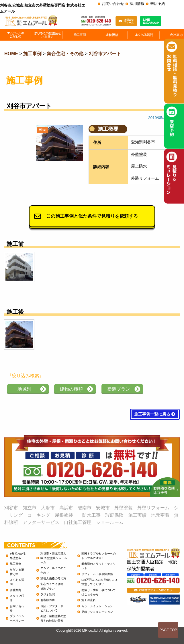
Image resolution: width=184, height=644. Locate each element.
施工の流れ (89, 600)
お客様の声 (48, 600)
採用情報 (137, 4)
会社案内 (15, 590)
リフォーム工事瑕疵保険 (97, 574)
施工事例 (15, 564)
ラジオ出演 (48, 594)
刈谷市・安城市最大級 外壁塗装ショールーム (54, 558)
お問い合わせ (113, 4)
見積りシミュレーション (97, 612)
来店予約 (158, 4)
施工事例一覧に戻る (155, 414)
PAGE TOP (168, 630)
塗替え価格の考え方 (53, 578)
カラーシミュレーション (97, 606)
